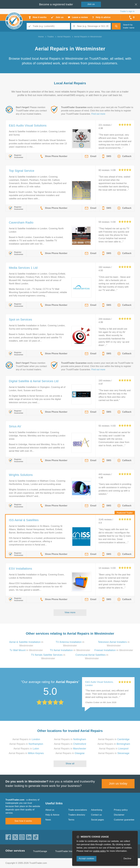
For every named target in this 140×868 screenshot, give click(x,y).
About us (50, 810)
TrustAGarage (40, 851)
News (48, 820)
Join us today (118, 783)
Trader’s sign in (127, 11)
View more (70, 612)
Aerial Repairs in (26, 739)
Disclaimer (119, 815)
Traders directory (77, 815)
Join (91, 4)
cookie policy (100, 851)
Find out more (98, 114)
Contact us (96, 815)
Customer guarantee (124, 820)
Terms (71, 820)
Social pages (97, 820)
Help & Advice (52, 815)
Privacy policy (121, 810)
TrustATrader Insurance (67, 851)
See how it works (23, 821)
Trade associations (78, 810)
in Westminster (26, 650)
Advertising (97, 810)
